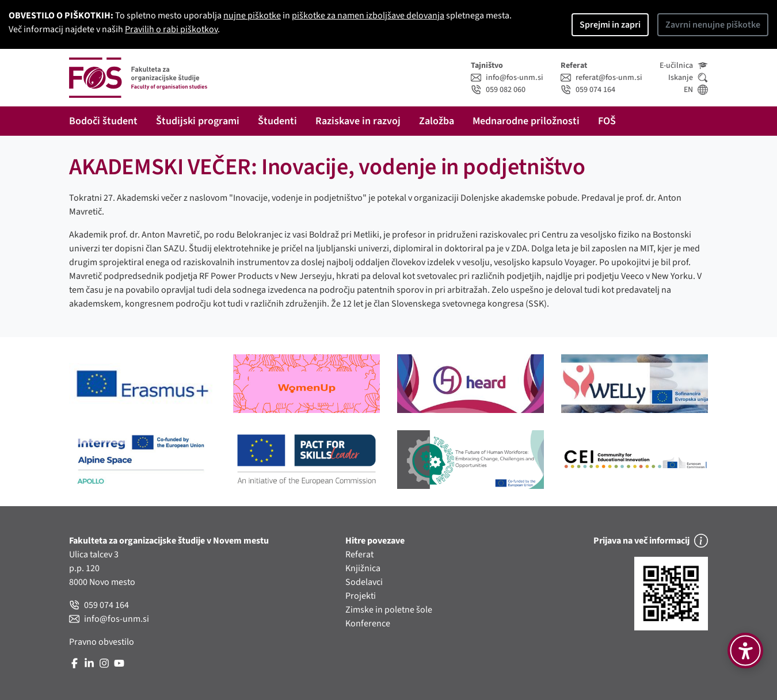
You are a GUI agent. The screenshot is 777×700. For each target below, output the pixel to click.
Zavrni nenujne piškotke (713, 25)
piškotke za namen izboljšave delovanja (368, 16)
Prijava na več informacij (651, 541)
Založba (437, 121)
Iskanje (688, 78)
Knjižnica (363, 568)
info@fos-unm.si (507, 78)
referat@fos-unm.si (601, 78)
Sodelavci (364, 582)
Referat (359, 554)
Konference (368, 624)
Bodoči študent (103, 121)
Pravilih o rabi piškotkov (171, 29)
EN (696, 90)
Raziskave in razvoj (358, 121)
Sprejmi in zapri (610, 25)
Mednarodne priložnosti (526, 121)
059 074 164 (588, 90)
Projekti (361, 596)
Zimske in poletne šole (389, 610)
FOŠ (607, 121)
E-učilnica (684, 66)
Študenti (277, 121)
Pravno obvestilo (102, 642)
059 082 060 (498, 90)
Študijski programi (198, 121)
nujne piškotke (252, 16)
